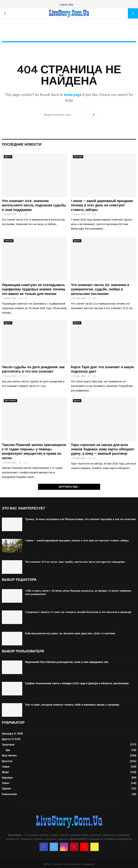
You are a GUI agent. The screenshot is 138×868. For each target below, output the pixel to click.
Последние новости (22, 144)
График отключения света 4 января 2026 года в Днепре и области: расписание (77, 683)
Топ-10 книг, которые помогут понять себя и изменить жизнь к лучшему (72, 705)
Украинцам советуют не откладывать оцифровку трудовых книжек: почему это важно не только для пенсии (34, 289)
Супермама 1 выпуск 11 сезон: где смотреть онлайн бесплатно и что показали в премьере (78, 612)
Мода (5, 772)
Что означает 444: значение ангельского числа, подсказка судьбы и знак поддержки (34, 205)
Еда (8, 750)
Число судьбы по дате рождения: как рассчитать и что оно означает (33, 369)
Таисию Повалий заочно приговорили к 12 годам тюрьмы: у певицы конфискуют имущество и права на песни (34, 451)
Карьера (9, 241)
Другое (8, 157)
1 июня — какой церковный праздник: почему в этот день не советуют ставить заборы (102, 205)
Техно (6, 783)
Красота (7, 761)
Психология (9, 794)
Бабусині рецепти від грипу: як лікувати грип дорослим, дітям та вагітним (70, 633)
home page (73, 95)
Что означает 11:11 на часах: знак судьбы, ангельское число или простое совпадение (75, 562)
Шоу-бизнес (10, 401)
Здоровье (8, 745)
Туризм (6, 789)
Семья (6, 767)
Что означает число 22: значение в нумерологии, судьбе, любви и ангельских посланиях (100, 289)
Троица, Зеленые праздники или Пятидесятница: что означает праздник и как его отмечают (81, 519)
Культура (78, 157)
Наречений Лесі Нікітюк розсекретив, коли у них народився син (67, 662)
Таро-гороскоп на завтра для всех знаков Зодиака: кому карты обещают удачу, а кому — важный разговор (103, 449)
